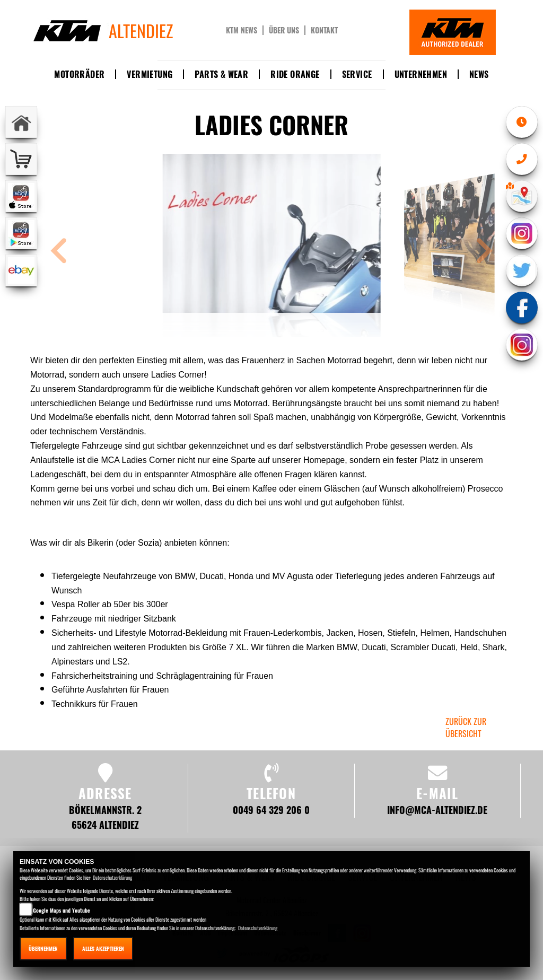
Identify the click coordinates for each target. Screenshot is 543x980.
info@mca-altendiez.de (437, 810)
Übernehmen (43, 948)
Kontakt (324, 30)
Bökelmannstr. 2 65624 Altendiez (105, 817)
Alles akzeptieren (103, 948)
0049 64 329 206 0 (271, 810)
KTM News (242, 30)
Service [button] (357, 74)
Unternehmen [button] (421, 74)
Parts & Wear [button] (221, 74)
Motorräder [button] (79, 74)
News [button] (479, 74)
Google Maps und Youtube (62, 910)
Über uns (284, 30)
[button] (59, 252)
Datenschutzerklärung (112, 877)
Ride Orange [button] (295, 74)
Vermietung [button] (150, 74)
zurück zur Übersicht (466, 727)
